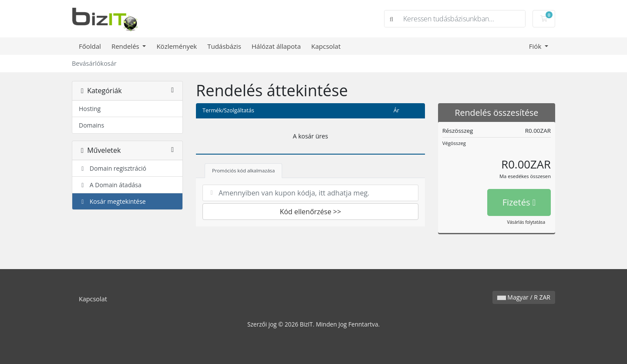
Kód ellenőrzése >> (310, 212)
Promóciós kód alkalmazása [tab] (243, 170)
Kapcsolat (326, 46)
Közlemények (177, 46)
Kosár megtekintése (112, 201)
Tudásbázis (224, 46)
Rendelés (126, 46)
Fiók (536, 46)
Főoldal (90, 46)
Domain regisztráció (113, 168)
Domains (91, 125)
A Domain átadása (110, 185)
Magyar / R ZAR (524, 297)
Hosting (90, 109)
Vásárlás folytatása (526, 222)
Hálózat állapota (276, 46)
